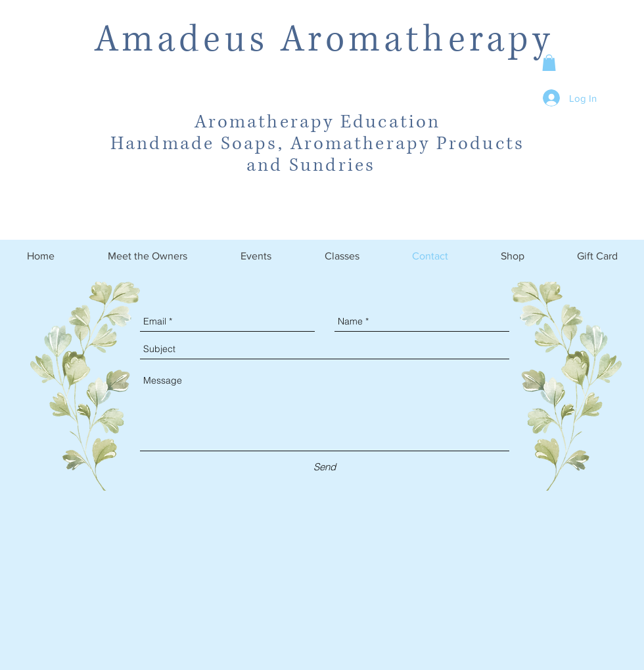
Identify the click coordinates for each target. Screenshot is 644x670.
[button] (549, 63)
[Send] (325, 467)
